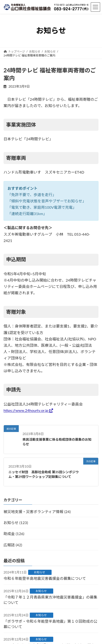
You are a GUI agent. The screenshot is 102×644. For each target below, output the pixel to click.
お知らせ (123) (16, 523)
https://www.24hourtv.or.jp (26, 410)
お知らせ (40, 572)
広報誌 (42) (13, 545)
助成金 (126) (14, 534)
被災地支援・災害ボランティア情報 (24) (37, 512)
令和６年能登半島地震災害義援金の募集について (45, 578)
